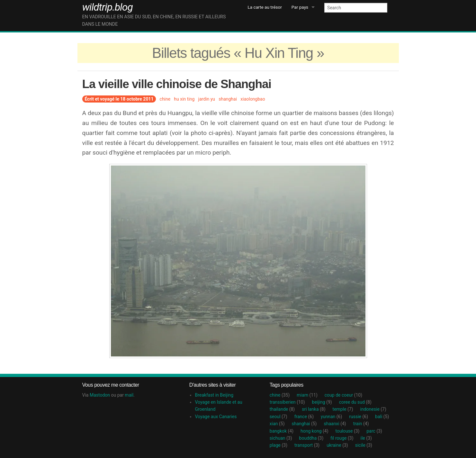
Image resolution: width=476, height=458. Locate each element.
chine (165, 99)
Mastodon (100, 395)
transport (307, 445)
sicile (364, 445)
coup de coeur (343, 395)
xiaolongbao (253, 99)
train (361, 424)
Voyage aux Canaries (216, 417)
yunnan (331, 417)
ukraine (337, 445)
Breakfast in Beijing (214, 395)
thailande (282, 409)
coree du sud (355, 402)
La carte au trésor (265, 7)
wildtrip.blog (108, 7)
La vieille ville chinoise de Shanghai (177, 84)
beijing (322, 402)
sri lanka (314, 409)
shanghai (228, 99)
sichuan (281, 438)
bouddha (311, 438)
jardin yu (207, 99)
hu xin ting (184, 99)
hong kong (314, 431)
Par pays (300, 7)
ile (366, 438)
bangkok (282, 431)
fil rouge (342, 438)
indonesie (373, 409)
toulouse (348, 431)
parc (374, 431)
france (304, 417)
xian (277, 424)
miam (307, 395)
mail (129, 395)
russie (359, 417)
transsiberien (287, 402)
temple (343, 409)
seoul (278, 417)
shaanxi (335, 424)
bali (382, 417)
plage (278, 445)
